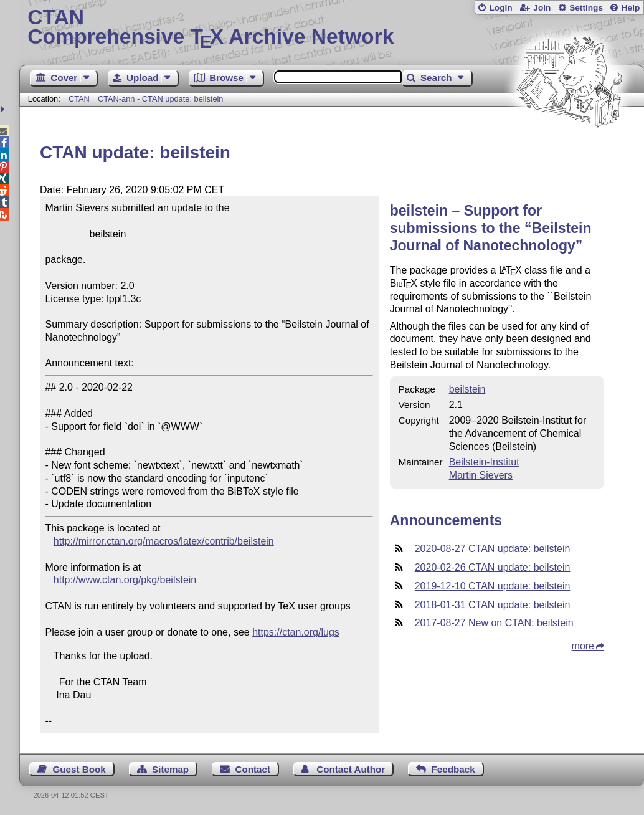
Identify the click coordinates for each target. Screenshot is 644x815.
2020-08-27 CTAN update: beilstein (493, 549)
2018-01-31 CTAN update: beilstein (493, 605)
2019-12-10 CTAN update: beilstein (493, 586)
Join (542, 8)
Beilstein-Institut (484, 462)
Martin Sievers (481, 475)
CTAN (79, 99)
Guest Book (79, 769)
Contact (253, 769)
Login (500, 8)
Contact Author (351, 769)
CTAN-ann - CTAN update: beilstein (161, 99)
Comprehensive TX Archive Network (331, 28)
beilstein (467, 389)
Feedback (453, 769)
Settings (586, 8)
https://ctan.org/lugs (296, 632)
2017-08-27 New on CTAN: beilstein (494, 623)
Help (631, 8)
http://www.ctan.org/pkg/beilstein (125, 580)
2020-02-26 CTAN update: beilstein (493, 567)
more (583, 646)
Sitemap (170, 769)
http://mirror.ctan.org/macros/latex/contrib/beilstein (164, 541)
